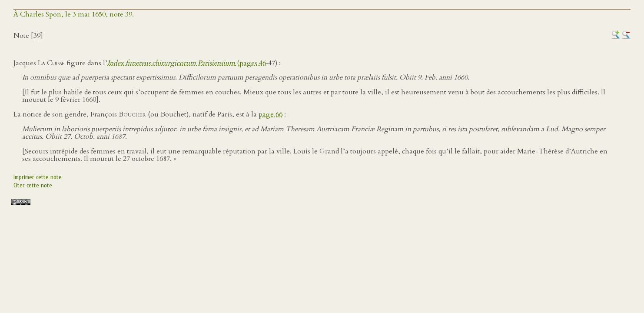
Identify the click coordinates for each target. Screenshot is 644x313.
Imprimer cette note (38, 177)
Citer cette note (33, 185)
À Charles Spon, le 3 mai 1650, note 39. (74, 14)
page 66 (271, 114)
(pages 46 (187, 63)
